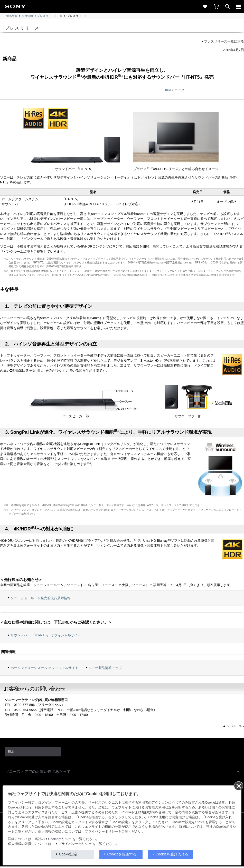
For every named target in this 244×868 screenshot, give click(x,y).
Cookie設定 (68, 854)
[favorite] (205, 6)
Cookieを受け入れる (172, 854)
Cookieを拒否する (122, 854)
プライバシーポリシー (75, 844)
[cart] (216, 6)
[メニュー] (239, 6)
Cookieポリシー (60, 839)
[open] (228, 6)
